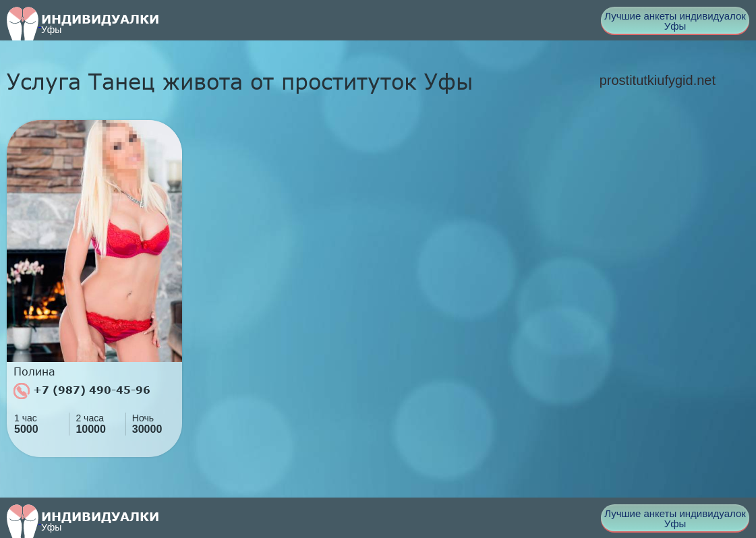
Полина (34, 371)
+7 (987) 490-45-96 (82, 391)
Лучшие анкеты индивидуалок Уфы (675, 21)
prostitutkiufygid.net (658, 80)
